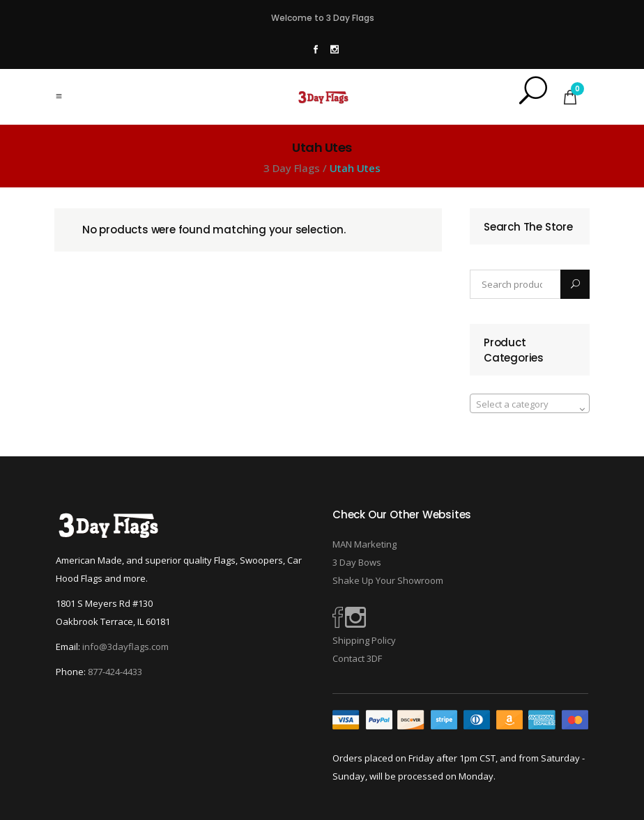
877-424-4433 (115, 672)
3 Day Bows (357, 562)
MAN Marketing (365, 544)
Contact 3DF (357, 658)
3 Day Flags (292, 168)
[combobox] (530, 403)
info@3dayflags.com (125, 647)
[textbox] (530, 404)
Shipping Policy (364, 640)
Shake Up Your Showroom (388, 580)
